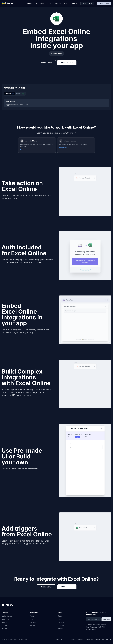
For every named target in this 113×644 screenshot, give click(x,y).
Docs (42, 4)
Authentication (7, 616)
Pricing (66, 4)
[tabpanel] (56, 103)
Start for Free (104, 3)
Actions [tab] (20, 94)
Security (80, 640)
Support (64, 640)
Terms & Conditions (93, 640)
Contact (61, 625)
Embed (4, 625)
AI (36, 4)
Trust (57, 640)
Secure (32, 625)
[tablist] (15, 94)
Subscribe (106, 619)
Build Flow (5, 619)
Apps (49, 4)
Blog (60, 619)
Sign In (75, 4)
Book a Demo (87, 3)
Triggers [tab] (10, 94)
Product (30, 4)
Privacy (72, 640)
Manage (5, 629)
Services (58, 4)
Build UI (4, 622)
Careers (61, 622)
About (60, 629)
